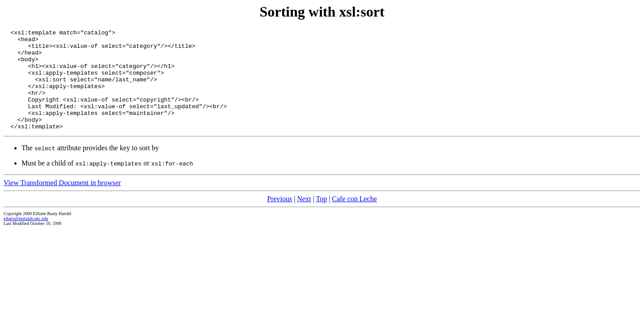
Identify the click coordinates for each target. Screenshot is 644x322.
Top (321, 219)
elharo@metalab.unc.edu (26, 239)
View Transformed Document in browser (62, 203)
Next (304, 219)
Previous (280, 219)
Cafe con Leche (354, 219)
